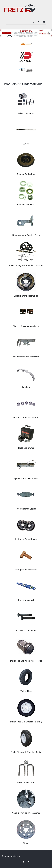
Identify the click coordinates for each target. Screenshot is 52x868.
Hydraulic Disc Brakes (26, 509)
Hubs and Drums (26, 448)
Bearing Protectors (26, 174)
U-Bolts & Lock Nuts (26, 783)
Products (10, 84)
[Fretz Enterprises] (20, 9)
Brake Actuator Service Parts (26, 235)
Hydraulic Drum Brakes (26, 539)
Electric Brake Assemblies (26, 296)
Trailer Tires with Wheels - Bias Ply (26, 722)
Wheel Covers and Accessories (26, 813)
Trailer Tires (26, 691)
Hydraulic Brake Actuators (26, 479)
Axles (26, 144)
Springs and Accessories (26, 570)
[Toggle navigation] (44, 27)
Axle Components (26, 114)
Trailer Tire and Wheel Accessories (26, 661)
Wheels (26, 844)
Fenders (26, 387)
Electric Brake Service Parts (26, 327)
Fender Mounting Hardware (26, 357)
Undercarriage (32, 84)
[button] (33, 22)
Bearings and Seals (26, 205)
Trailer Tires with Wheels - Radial (26, 752)
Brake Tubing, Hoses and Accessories (26, 266)
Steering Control (26, 600)
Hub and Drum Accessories (26, 418)
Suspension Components (26, 631)
